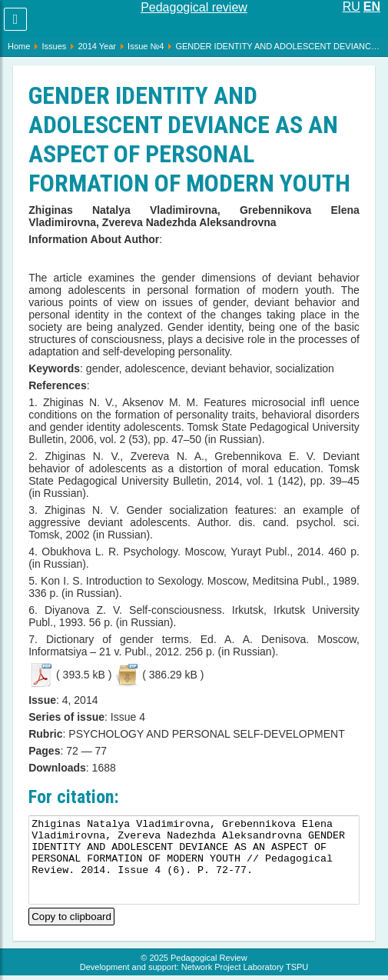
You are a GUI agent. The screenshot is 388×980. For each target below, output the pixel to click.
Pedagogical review (194, 7)
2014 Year (97, 46)
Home (19, 46)
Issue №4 (146, 46)
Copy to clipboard (71, 915)
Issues (54, 46)
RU (352, 7)
